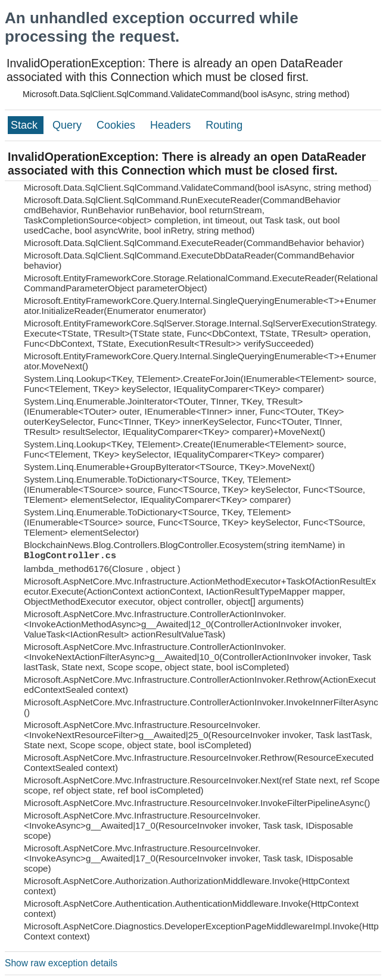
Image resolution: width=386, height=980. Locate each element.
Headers (172, 125)
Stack (26, 125)
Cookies (117, 125)
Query (69, 125)
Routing (224, 125)
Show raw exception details (61, 963)
